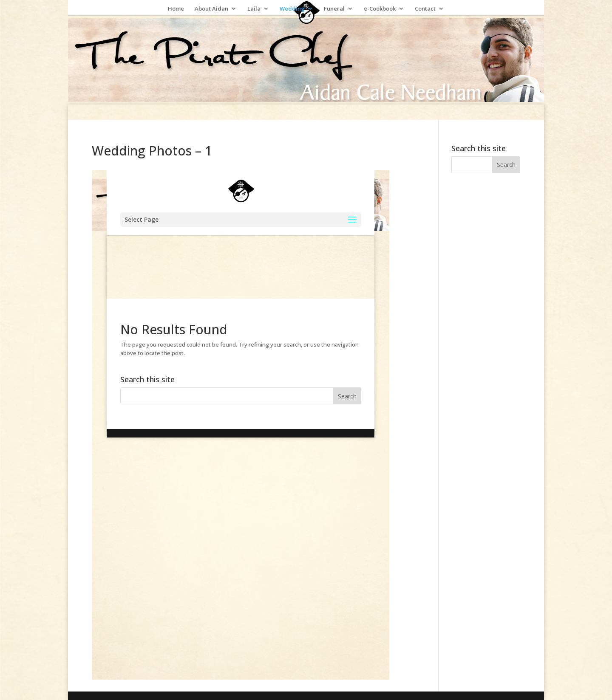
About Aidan (211, 9)
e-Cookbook (380, 9)
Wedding (292, 9)
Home (176, 9)
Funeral (334, 9)
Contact (425, 9)
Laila (254, 9)
